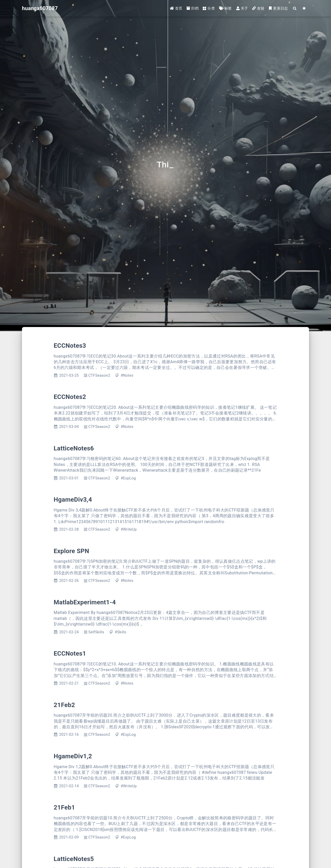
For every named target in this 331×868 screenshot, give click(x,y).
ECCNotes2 (70, 397)
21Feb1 (65, 807)
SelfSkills (96, 632)
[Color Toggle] (304, 8)
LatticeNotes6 (74, 448)
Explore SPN (72, 551)
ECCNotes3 (70, 346)
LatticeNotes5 (74, 859)
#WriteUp (129, 529)
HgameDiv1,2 (73, 756)
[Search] (295, 8)
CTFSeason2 (99, 376)
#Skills (121, 632)
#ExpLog (128, 478)
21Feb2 (65, 705)
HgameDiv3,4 (73, 500)
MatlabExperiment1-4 (85, 602)
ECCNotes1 (70, 654)
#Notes (127, 376)
